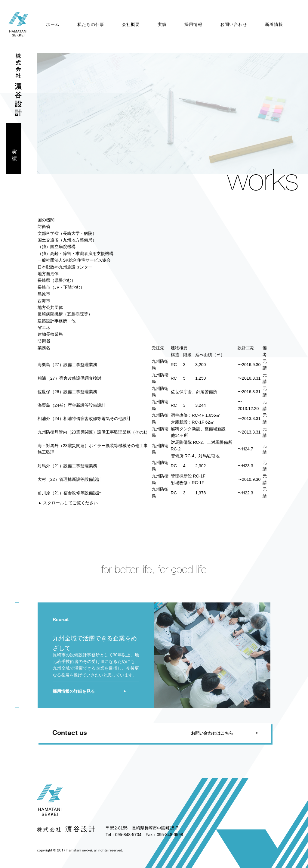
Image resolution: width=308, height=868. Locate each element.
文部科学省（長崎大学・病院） (67, 233)
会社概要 (131, 24)
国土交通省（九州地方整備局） (67, 240)
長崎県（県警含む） (57, 280)
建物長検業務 (50, 334)
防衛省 (44, 226)
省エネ (44, 328)
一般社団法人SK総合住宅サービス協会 (74, 260)
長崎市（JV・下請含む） (61, 287)
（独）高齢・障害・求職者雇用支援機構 (75, 254)
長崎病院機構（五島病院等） (65, 314)
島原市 (44, 294)
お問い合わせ (234, 24)
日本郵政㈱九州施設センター (65, 267)
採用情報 (193, 24)
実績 (162, 24)
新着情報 (274, 24)
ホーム (53, 24)
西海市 (44, 301)
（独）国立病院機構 (57, 247)
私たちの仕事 (91, 24)
